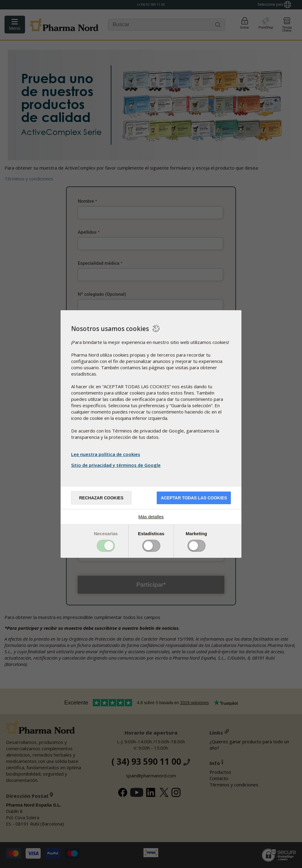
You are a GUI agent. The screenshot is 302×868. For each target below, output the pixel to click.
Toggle (106, 546)
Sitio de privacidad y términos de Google (117, 465)
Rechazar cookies (101, 498)
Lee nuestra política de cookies (106, 454)
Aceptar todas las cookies (194, 498)
